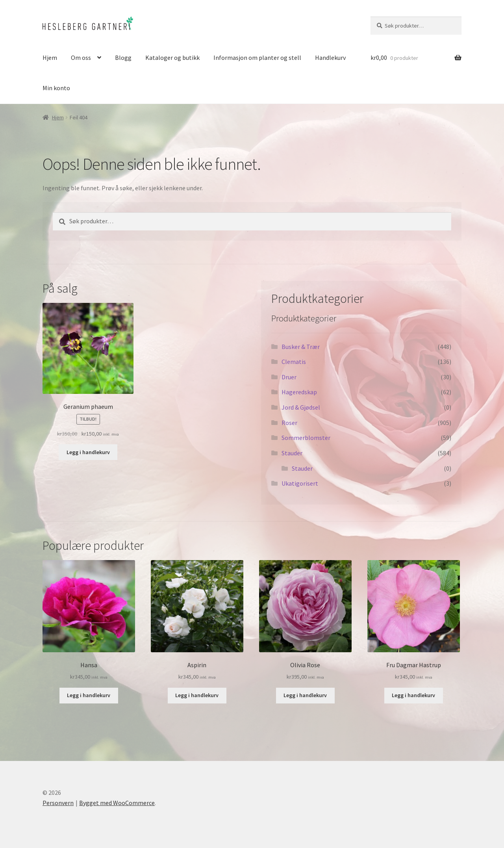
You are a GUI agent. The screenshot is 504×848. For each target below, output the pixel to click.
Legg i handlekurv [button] (88, 452)
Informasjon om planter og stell (257, 58)
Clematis (294, 362)
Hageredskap (299, 392)
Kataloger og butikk (172, 58)
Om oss (81, 58)
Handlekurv (330, 58)
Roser (289, 423)
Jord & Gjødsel (301, 407)
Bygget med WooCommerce (117, 803)
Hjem (50, 58)
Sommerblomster (306, 438)
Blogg (123, 58)
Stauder (292, 453)
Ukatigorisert (300, 483)
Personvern (58, 803)
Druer (289, 377)
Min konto (56, 88)
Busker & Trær (301, 347)
